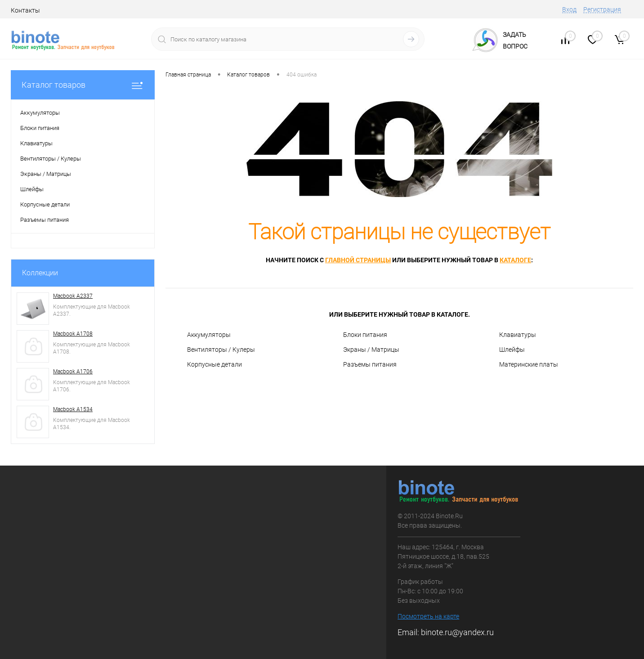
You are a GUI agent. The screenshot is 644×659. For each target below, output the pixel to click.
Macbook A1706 (73, 372)
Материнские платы (529, 364)
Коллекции (40, 273)
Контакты (25, 10)
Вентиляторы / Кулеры (221, 350)
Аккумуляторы (209, 335)
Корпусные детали (215, 364)
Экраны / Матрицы (371, 350)
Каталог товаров (83, 85)
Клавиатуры (518, 335)
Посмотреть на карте (428, 616)
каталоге (515, 260)
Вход (569, 9)
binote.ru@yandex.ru (457, 632)
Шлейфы (512, 350)
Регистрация (602, 9)
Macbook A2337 (73, 296)
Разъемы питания (370, 364)
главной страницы (358, 260)
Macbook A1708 (73, 334)
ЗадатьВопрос (515, 40)
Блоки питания (365, 335)
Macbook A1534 (73, 409)
